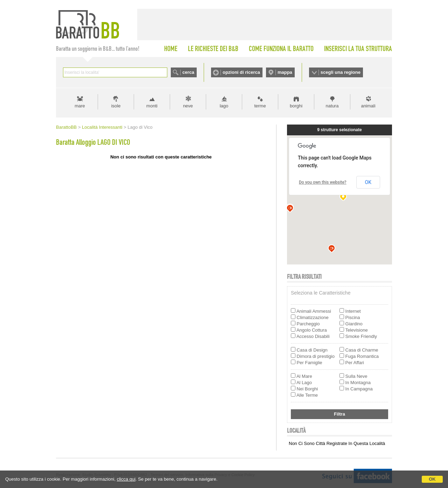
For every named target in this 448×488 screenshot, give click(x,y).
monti (152, 106)
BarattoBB (66, 127)
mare (80, 106)
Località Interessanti (102, 127)
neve (188, 106)
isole (116, 106)
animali (368, 106)
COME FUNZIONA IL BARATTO (281, 49)
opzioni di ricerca (241, 72)
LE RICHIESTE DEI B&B (213, 49)
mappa (285, 72)
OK (432, 479)
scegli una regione (341, 72)
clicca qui (126, 479)
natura (332, 106)
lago (224, 106)
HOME (171, 49)
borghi (296, 106)
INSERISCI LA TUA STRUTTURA (358, 49)
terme (260, 106)
